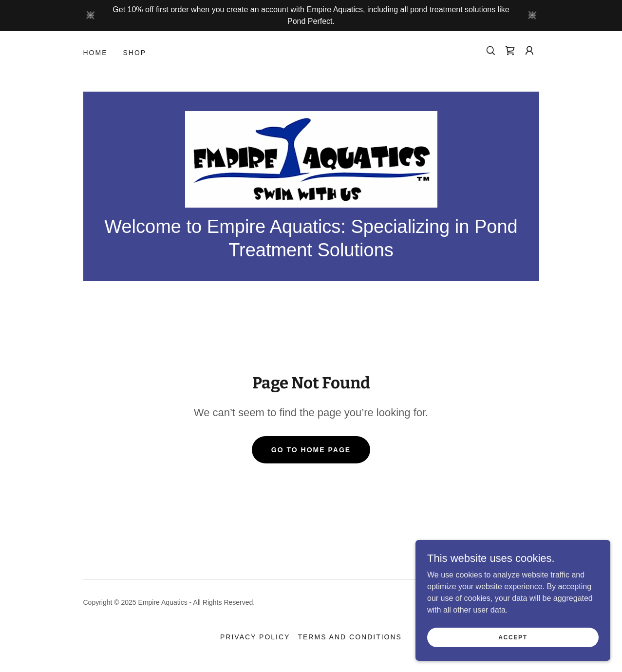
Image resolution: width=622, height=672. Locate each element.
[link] (510, 51)
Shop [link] (135, 53)
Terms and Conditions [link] (350, 637)
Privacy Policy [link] (255, 637)
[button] (529, 51)
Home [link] (95, 53)
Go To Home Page (311, 450)
